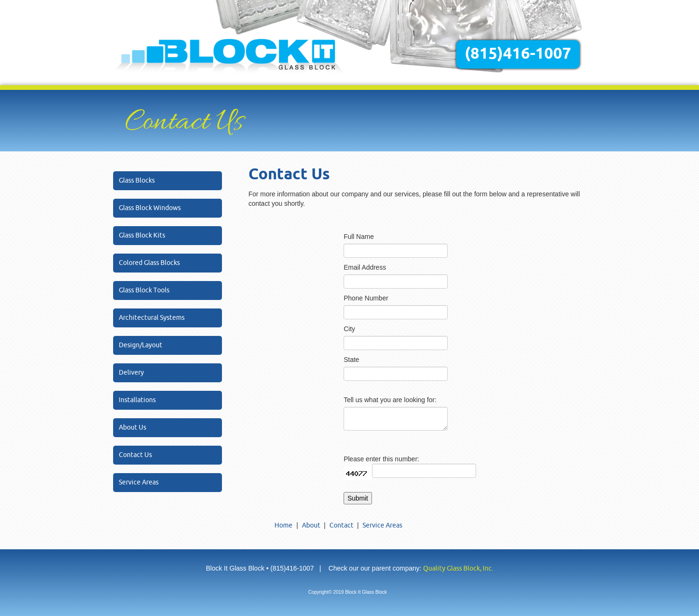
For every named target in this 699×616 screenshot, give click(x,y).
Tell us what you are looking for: (390, 400)
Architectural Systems (152, 318)
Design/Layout (141, 345)
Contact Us (135, 455)
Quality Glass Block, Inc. (458, 568)
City (349, 329)
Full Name (359, 237)
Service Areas (139, 482)
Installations (137, 400)
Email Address (365, 267)
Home (283, 525)
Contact (341, 525)
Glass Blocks (137, 180)
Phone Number (366, 298)
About (311, 525)
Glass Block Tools (144, 290)
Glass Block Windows (150, 208)
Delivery (131, 373)
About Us (133, 427)
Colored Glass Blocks (149, 263)
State (351, 360)
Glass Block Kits (142, 235)
